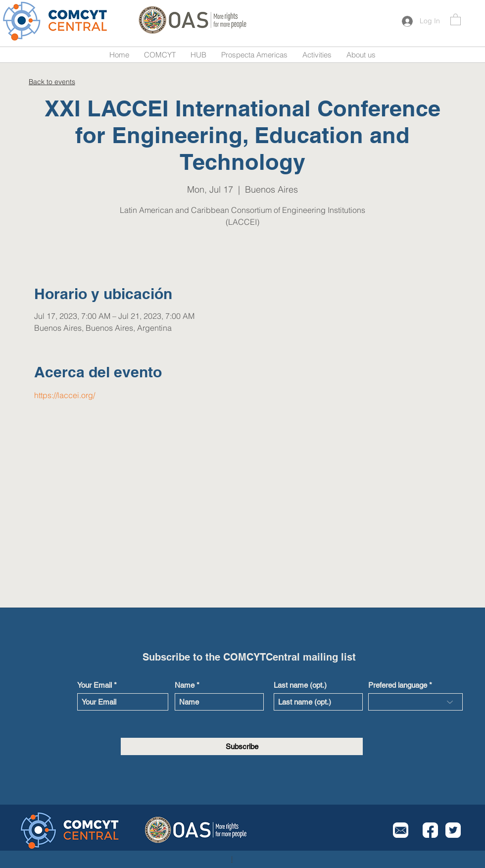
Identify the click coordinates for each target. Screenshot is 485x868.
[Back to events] (52, 81)
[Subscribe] (242, 746)
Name (185, 685)
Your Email (95, 685)
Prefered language (398, 685)
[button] (456, 19)
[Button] (56, 21)
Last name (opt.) (300, 685)
